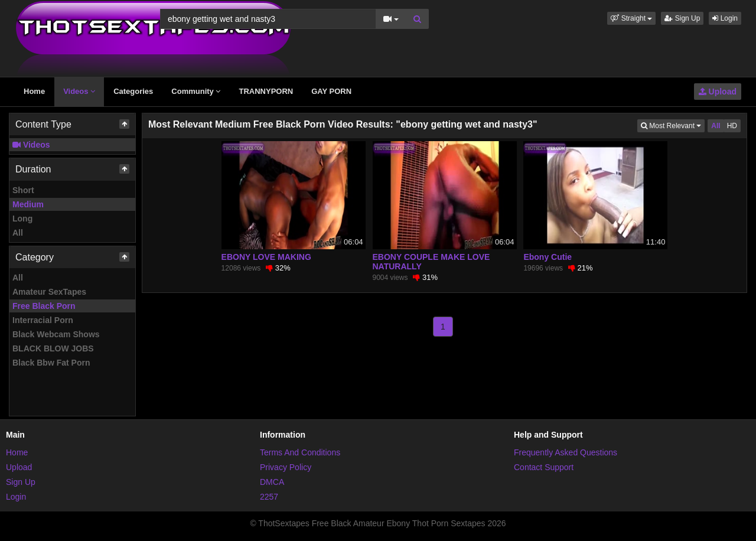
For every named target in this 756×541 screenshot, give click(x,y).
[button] (631, 18)
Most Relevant (673, 125)
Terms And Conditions (300, 452)
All (18, 233)
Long (22, 219)
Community (196, 91)
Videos (79, 91)
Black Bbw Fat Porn (51, 363)
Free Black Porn (44, 306)
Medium (28, 204)
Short (23, 190)
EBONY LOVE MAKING (266, 257)
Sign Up (682, 18)
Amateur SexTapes (49, 292)
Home (34, 91)
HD (732, 126)
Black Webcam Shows (56, 334)
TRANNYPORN (266, 91)
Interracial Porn (43, 320)
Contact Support (544, 467)
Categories (133, 91)
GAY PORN (331, 91)
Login (725, 18)
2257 (269, 497)
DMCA (272, 482)
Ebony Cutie (548, 257)
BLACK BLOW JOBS (53, 348)
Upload (718, 92)
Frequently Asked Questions (566, 452)
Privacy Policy (286, 467)
